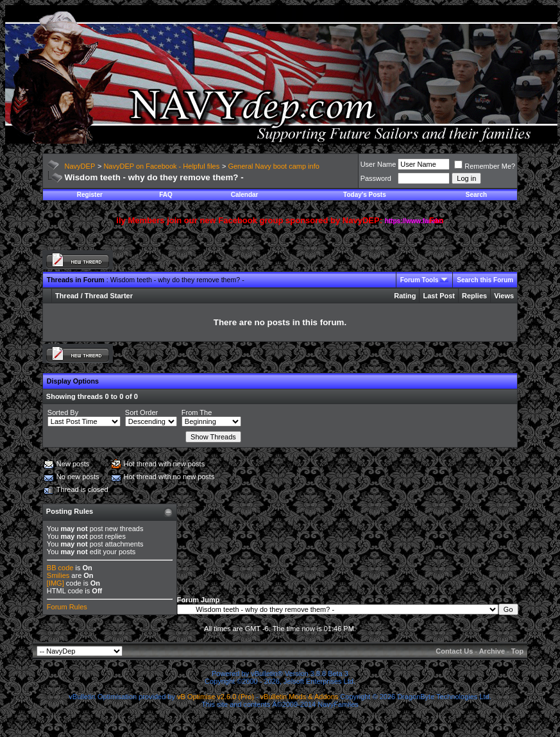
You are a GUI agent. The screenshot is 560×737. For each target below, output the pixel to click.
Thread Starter (109, 296)
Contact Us (454, 651)
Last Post (439, 296)
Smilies (58, 575)
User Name (378, 164)
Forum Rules (67, 607)
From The (197, 412)
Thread (67, 296)
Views (504, 296)
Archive (492, 651)
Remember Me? (485, 166)
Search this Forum (485, 280)
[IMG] (55, 583)
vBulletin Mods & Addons (300, 697)
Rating (405, 296)
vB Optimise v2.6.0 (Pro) (216, 697)
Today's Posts (365, 195)
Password (376, 178)
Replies (474, 296)
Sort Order (141, 412)
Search (476, 195)
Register (90, 195)
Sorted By (63, 412)
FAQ (166, 195)
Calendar (245, 195)
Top (517, 651)
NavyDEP (80, 166)
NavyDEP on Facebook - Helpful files (161, 166)
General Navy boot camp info (273, 166)
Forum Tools (420, 280)
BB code (60, 568)
